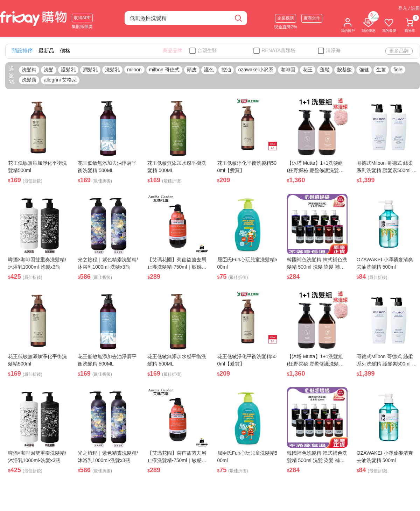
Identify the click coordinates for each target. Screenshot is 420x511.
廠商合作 (312, 18)
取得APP (82, 18)
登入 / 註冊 (409, 8)
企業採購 (286, 18)
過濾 (12, 75)
